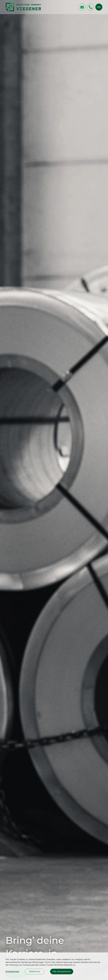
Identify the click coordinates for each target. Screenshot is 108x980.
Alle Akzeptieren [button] (62, 971)
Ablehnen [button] (35, 971)
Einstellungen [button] (12, 971)
